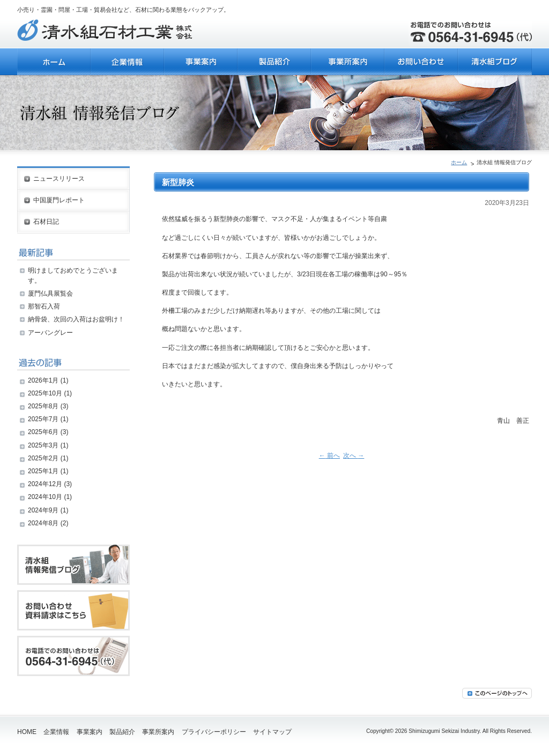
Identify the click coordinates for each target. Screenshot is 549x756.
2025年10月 (45, 393)
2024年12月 (45, 484)
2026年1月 (43, 380)
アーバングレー (50, 333)
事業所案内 (158, 732)
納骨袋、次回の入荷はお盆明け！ (76, 319)
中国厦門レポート (59, 200)
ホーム (459, 162)
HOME (27, 732)
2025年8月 (43, 406)
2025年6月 (43, 432)
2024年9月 (43, 510)
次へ (354, 456)
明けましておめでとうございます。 (73, 276)
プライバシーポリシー (214, 732)
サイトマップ (272, 732)
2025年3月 (43, 445)
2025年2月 (43, 458)
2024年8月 (43, 523)
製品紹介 (122, 732)
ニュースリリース (59, 179)
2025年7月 (43, 419)
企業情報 (56, 732)
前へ (329, 456)
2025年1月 (43, 471)
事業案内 (90, 732)
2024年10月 (45, 497)
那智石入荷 (44, 306)
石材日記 (46, 222)
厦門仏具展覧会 (50, 293)
